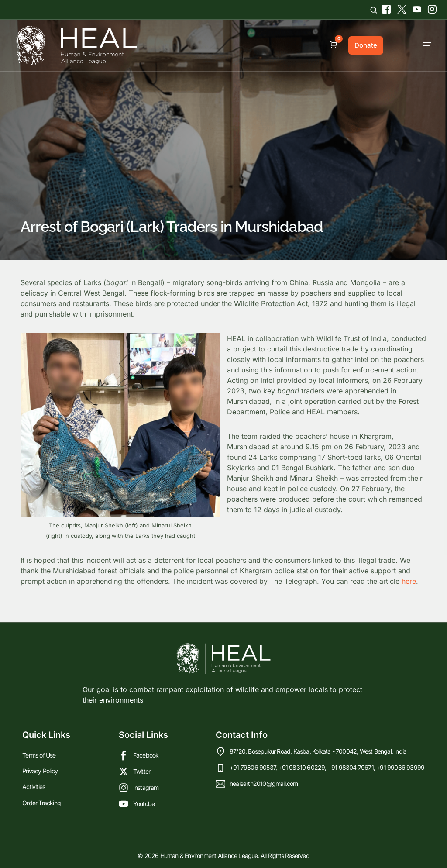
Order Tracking (41, 802)
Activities (34, 787)
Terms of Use (39, 755)
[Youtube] (416, 8)
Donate (366, 45)
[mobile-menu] (412, 45)
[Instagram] (429, 8)
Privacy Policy (40, 771)
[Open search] (374, 10)
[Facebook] (385, 8)
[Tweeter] (401, 8)
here (409, 581)
